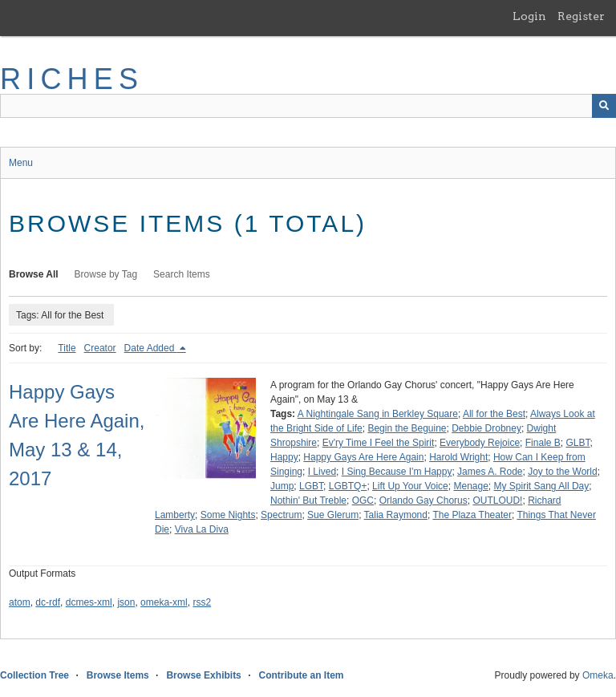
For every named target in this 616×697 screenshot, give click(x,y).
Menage (470, 486)
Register (581, 16)
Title (67, 348)
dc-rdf (48, 602)
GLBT (577, 443)
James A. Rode (490, 472)
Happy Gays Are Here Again (363, 457)
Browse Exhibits (203, 675)
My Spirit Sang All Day (542, 486)
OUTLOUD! (497, 500)
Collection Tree (34, 675)
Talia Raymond (396, 515)
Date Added (151, 348)
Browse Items (118, 675)
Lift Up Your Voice (410, 486)
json (126, 602)
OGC (363, 500)
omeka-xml (164, 602)
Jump (282, 486)
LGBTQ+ (348, 486)
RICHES (72, 79)
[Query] (308, 106)
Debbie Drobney (486, 428)
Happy (284, 457)
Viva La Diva (202, 529)
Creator (100, 348)
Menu (21, 163)
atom (20, 602)
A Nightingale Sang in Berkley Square (378, 414)
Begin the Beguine (407, 428)
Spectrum (281, 515)
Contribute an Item (301, 675)
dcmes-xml (89, 602)
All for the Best (494, 414)
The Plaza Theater (472, 515)
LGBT (311, 486)
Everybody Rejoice (480, 443)
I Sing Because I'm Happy (397, 472)
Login (529, 16)
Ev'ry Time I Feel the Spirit (379, 443)
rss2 (202, 602)
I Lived (322, 472)
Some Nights (228, 515)
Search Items (182, 274)
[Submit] (604, 106)
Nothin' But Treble (308, 500)
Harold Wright (458, 457)
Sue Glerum (333, 515)
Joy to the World (562, 472)
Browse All (34, 274)
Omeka (598, 675)
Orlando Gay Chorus (423, 500)
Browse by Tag (106, 274)
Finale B (543, 443)
